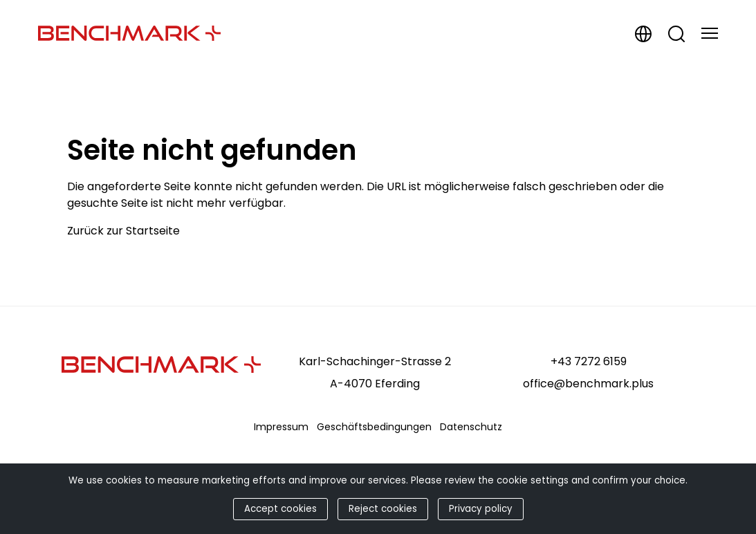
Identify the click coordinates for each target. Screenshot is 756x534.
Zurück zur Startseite (123, 231)
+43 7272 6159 (589, 361)
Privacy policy (481, 509)
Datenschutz (471, 427)
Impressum (281, 427)
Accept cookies (280, 509)
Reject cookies (383, 509)
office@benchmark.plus (588, 384)
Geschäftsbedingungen (374, 427)
